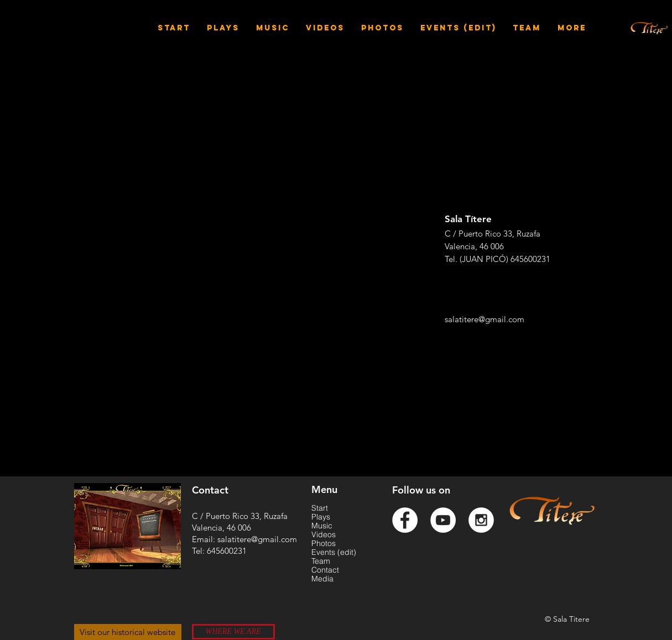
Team (321, 561)
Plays (321, 517)
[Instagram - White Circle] (481, 520)
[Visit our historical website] (128, 632)
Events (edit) (334, 552)
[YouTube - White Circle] (443, 520)
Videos (324, 534)
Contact (325, 570)
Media (322, 579)
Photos (324, 543)
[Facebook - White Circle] (405, 520)
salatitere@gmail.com (485, 319)
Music (322, 526)
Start (320, 508)
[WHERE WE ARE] (233, 632)
